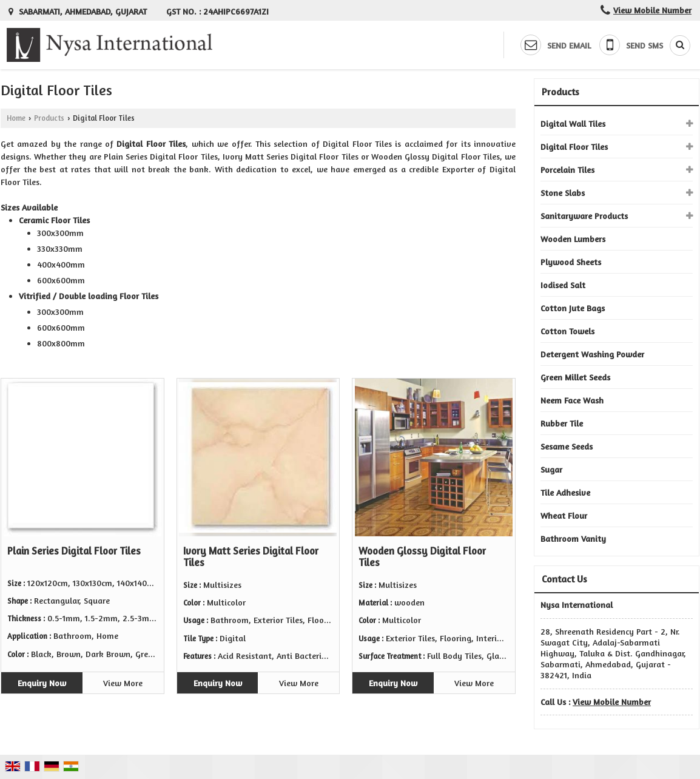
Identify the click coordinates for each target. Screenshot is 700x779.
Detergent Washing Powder (592, 354)
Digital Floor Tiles (574, 147)
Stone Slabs (563, 193)
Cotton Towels (567, 331)
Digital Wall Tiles (573, 123)
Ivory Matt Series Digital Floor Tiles (251, 557)
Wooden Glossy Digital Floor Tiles (422, 557)
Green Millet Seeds (575, 377)
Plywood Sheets (571, 262)
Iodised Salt (563, 285)
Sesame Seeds (567, 446)
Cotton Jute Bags (573, 308)
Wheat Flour (564, 515)
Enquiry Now (42, 683)
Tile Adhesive (565, 492)
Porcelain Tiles (567, 170)
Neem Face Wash (572, 400)
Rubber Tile (562, 423)
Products (49, 118)
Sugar (551, 469)
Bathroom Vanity (573, 538)
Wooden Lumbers (573, 239)
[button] (652, 10)
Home (16, 118)
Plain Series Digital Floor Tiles (74, 551)
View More (123, 683)
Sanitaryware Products (584, 216)
